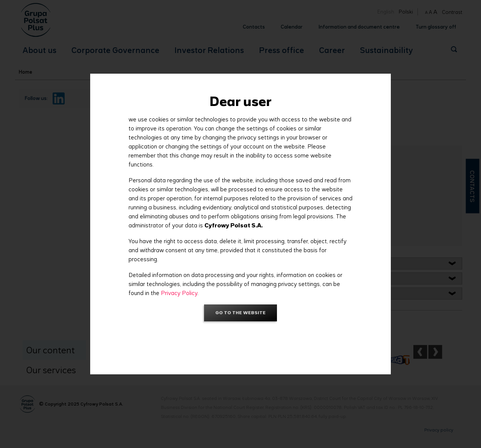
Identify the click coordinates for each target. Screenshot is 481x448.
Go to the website (240, 313)
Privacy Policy (179, 293)
